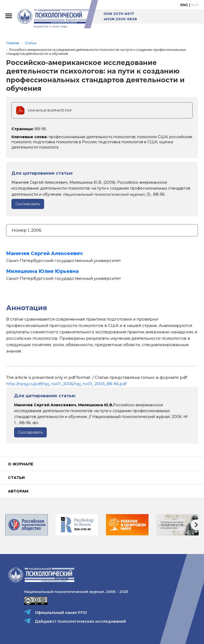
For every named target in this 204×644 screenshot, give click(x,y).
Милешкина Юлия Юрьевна (42, 271)
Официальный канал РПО (61, 613)
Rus (195, 5)
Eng (184, 5)
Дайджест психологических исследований (80, 621)
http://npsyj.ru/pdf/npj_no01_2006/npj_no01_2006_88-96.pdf (66, 384)
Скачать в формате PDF (50, 110)
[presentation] (196, 525)
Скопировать (28, 204)
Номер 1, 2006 (26, 230)
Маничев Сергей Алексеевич (44, 253)
